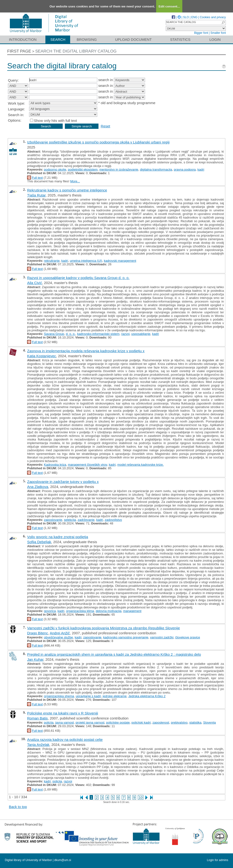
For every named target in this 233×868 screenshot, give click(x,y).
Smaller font (218, 33)
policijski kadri (141, 722)
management (132, 611)
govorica (50, 611)
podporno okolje (55, 169)
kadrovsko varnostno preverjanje (126, 637)
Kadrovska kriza (55, 465)
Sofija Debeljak (39, 542)
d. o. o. (71, 334)
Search (58, 39)
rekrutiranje (52, 261)
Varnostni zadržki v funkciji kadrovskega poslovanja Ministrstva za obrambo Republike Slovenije (104, 628)
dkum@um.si (63, 860)
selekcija (70, 520)
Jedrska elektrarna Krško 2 (147, 696)
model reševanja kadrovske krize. (141, 465)
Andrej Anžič (60, 633)
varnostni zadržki (162, 637)
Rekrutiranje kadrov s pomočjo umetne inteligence (67, 190)
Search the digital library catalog (76, 51)
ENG (194, 17)
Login (215, 39)
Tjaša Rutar (36, 195)
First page (19, 51)
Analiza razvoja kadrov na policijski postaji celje (65, 740)
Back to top (18, 807)
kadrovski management (120, 261)
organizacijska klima (80, 611)
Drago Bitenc (38, 633)
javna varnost (64, 722)
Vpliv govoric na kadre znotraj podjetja (58, 537)
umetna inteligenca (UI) (86, 261)
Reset (105, 126)
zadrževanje (86, 520)
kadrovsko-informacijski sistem (98, 334)
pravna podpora (185, 169)
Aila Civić (35, 283)
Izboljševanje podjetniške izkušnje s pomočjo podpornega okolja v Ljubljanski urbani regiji (98, 142)
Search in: (16, 115)
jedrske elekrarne (115, 696)
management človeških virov (88, 465)
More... (75, 181)
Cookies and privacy (213, 17)
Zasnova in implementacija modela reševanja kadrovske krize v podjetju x (86, 351)
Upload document (133, 39)
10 (141, 797)
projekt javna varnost (90, 722)
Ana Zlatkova (38, 487)
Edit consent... (169, 6)
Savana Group (54, 334)
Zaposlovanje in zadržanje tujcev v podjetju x (63, 482)
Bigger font (201, 33)
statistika (195, 722)
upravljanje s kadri (88, 696)
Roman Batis (37, 718)
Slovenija (210, 722)
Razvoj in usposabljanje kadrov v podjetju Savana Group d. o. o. (78, 278)
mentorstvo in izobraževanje (119, 169)
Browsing (87, 39)
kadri (201, 169)
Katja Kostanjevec (42, 356)
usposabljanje (141, 334)
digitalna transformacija (156, 169)
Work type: (16, 103)
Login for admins (218, 860)
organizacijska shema (59, 696)
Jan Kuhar (35, 659)
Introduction (23, 39)
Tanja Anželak (38, 745)
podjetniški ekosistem (83, 169)
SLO (186, 17)
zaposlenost (161, 722)
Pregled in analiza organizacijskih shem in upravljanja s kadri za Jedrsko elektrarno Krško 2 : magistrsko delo (114, 654)
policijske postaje (118, 722)
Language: (16, 109)
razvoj (126, 334)
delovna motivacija (108, 611)
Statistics (180, 39)
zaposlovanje (53, 520)
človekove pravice (187, 637)
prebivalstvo (179, 722)
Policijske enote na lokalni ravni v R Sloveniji (63, 713)
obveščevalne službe (58, 637)
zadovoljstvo (113, 520)
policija (49, 722)
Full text (37, 178)
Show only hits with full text (55, 121)
